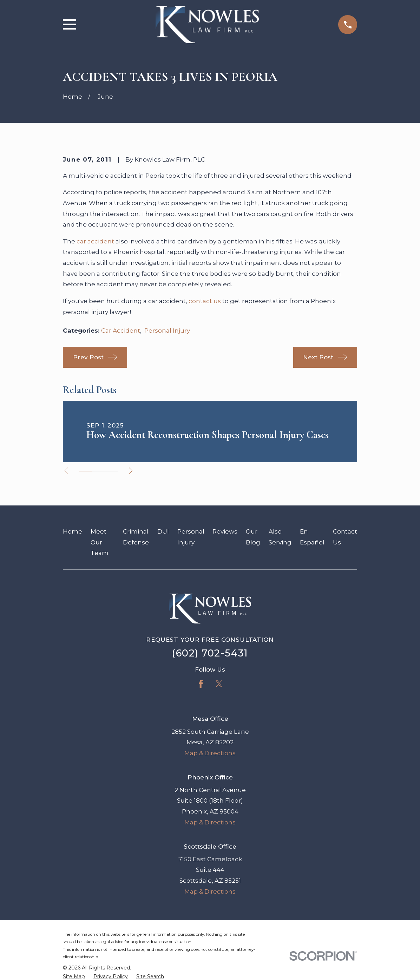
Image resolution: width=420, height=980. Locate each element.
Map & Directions (210, 753)
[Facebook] (201, 684)
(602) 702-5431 (210, 653)
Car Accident (121, 331)
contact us (205, 301)
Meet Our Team (100, 542)
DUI (163, 531)
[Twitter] (219, 684)
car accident (95, 241)
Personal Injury (167, 331)
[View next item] (131, 471)
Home (73, 531)
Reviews (225, 531)
